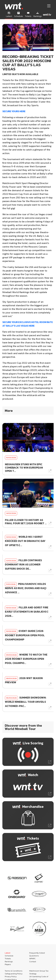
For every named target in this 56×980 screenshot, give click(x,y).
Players (8, 964)
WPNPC (32, 959)
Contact (33, 962)
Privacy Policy (11, 976)
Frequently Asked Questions (37, 954)
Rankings (9, 962)
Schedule (9, 956)
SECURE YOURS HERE (14, 111)
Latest (8, 953)
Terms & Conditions (14, 971)
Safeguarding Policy (14, 974)
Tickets (8, 959)
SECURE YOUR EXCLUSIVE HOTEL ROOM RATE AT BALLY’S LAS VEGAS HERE (28, 324)
